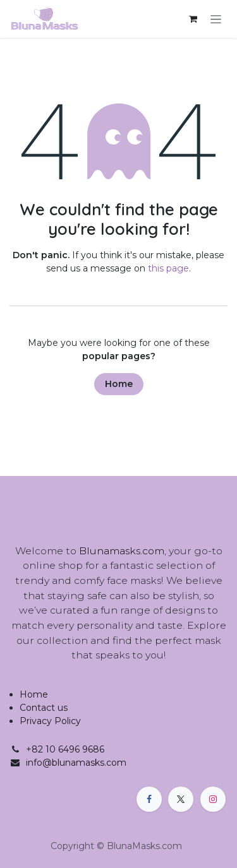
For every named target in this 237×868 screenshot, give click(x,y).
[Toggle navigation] (216, 19)
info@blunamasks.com (76, 763)
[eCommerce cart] (193, 19)
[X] (181, 799)
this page (168, 268)
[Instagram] (213, 799)
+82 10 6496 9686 (65, 749)
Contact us (44, 708)
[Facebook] (149, 799)
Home (119, 384)
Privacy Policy (50, 721)
